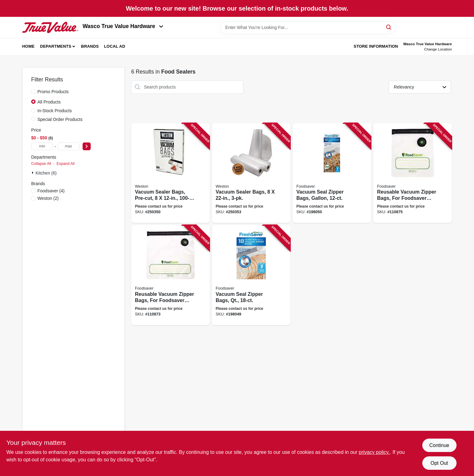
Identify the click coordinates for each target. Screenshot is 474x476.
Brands (90, 46)
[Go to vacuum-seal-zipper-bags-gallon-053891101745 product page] (332, 173)
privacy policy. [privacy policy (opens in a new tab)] (374, 452)
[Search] (389, 27)
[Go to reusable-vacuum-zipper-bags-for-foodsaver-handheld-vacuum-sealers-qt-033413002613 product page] (413, 173)
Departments (56, 46)
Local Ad (115, 46)
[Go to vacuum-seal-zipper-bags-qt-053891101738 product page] (251, 275)
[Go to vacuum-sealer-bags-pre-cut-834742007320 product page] (170, 173)
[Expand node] (33, 173)
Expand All (65, 164)
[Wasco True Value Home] (50, 27)
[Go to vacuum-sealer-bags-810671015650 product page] (251, 173)
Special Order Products (60, 119)
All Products (49, 102)
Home (28, 46)
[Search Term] (308, 27)
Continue (439, 445)
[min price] (42, 146)
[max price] (69, 146)
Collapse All (41, 164)
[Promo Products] (33, 91)
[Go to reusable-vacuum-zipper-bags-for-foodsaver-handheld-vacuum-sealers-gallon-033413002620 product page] (170, 275)
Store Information (376, 46)
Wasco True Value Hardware (123, 26)
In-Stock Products (55, 111)
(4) (51, 191)
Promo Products (53, 92)
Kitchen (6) (46, 173)
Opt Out (439, 463)
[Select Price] (87, 146)
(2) (48, 198)
